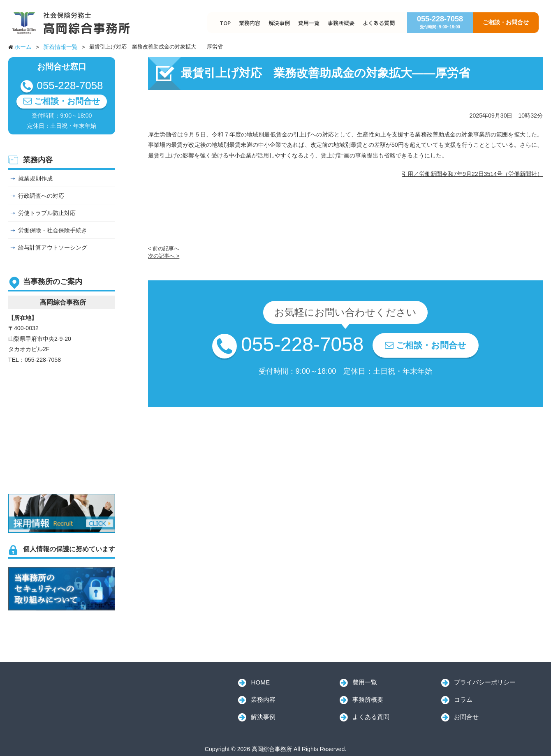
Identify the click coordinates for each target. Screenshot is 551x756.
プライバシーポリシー (485, 682)
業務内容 (250, 23)
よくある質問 (379, 23)
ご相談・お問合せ (506, 22)
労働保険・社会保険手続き (53, 230)
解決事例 (279, 23)
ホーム (23, 47)
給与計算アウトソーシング (53, 247)
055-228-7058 (440, 22)
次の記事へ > (164, 256)
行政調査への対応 (41, 196)
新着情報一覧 (60, 47)
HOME (260, 682)
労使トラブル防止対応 (47, 213)
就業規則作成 (35, 178)
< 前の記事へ (164, 249)
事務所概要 (341, 23)
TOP (225, 23)
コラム (463, 699)
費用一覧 (309, 23)
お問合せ (466, 717)
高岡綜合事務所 (66, 693)
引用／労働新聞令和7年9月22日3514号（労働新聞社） (472, 174)
